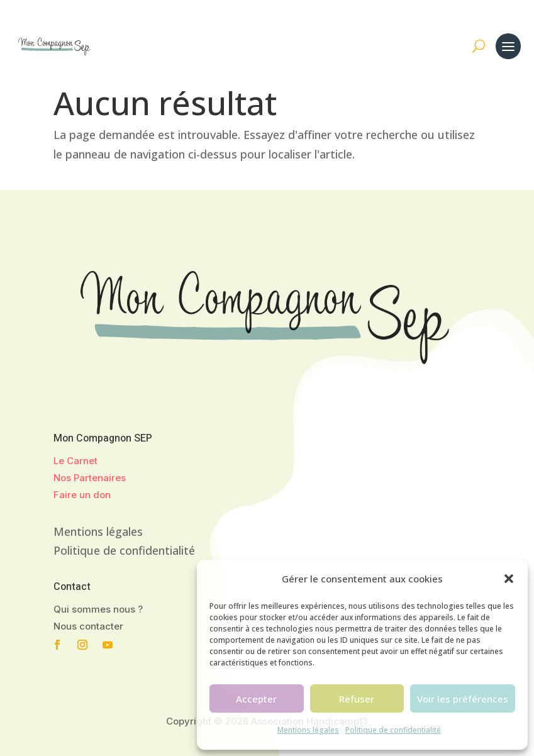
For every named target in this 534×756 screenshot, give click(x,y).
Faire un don (82, 495)
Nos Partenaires (90, 478)
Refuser (357, 699)
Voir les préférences (463, 699)
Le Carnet (75, 461)
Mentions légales (308, 730)
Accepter (256, 699)
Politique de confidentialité (393, 730)
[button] (509, 579)
